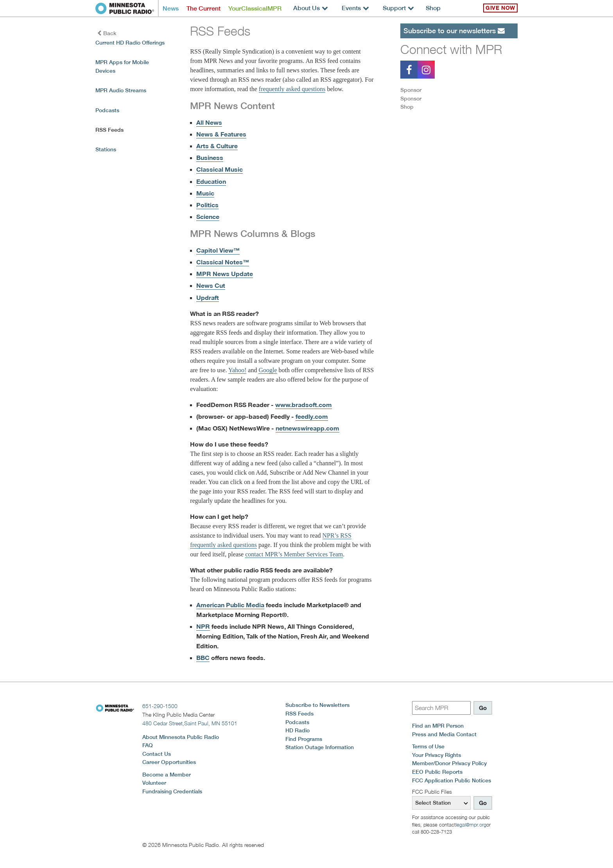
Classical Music (220, 169)
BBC (203, 658)
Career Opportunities (169, 762)
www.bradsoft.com (304, 405)
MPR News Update (225, 274)
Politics (207, 205)
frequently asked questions (292, 89)
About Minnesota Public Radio (181, 737)
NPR (203, 626)
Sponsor (411, 90)
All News (209, 122)
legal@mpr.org (471, 825)
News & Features (221, 134)
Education (211, 181)
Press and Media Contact (444, 734)
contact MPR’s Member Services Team (294, 554)
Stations (106, 149)
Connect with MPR (451, 49)
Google (268, 370)
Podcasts (107, 110)
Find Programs (304, 739)
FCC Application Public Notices (452, 780)
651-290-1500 (160, 706)
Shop (433, 8)
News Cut (211, 285)
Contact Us (157, 754)
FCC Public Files (432, 792)
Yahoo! (237, 370)
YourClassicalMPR (255, 8)
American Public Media (230, 605)
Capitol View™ (218, 250)
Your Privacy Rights (436, 755)
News (171, 8)
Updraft (208, 298)
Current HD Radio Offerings (130, 43)
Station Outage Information (320, 747)
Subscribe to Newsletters (317, 705)
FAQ (148, 745)
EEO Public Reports (437, 772)
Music (205, 193)
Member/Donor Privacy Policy (449, 763)
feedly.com (312, 416)
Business (210, 158)
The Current (203, 8)
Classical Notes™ (223, 262)
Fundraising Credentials (172, 791)
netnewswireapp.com (307, 428)
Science (208, 217)
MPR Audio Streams (121, 90)
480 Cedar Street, (190, 723)
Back (107, 33)
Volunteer (154, 783)
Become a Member (167, 775)
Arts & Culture (217, 146)
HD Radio (298, 730)
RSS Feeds (299, 714)
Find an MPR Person (438, 726)
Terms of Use (428, 746)
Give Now (500, 8)
